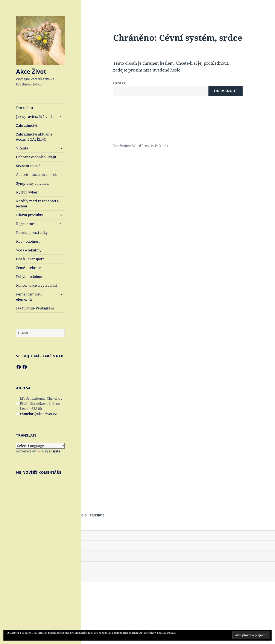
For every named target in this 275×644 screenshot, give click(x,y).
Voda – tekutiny (29, 250)
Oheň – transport (30, 259)
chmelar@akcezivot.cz (38, 414)
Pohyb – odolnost (30, 277)
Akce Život (31, 71)
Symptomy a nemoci (33, 183)
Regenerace (26, 224)
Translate (49, 451)
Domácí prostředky (32, 233)
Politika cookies (166, 633)
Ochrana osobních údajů (36, 157)
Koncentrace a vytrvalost (37, 285)
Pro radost (25, 108)
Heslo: (178, 88)
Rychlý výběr (27, 192)
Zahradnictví (27, 125)
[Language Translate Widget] (40, 446)
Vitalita (22, 148)
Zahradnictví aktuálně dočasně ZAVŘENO (34, 137)
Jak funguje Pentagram (35, 308)
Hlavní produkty (30, 215)
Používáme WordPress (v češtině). (141, 146)
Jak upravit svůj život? (34, 117)
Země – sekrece (29, 268)
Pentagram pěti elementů (29, 297)
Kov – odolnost (28, 241)
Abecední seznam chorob (37, 175)
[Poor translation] (27, 524)
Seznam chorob (29, 166)
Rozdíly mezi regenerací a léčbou (37, 204)
